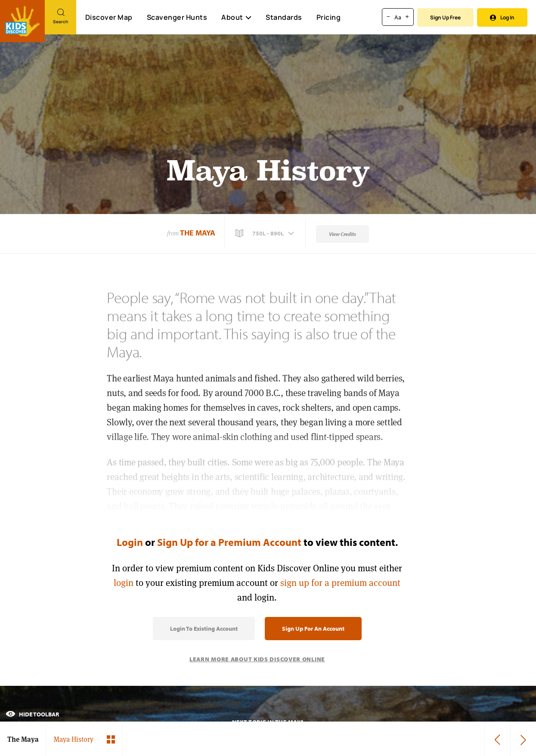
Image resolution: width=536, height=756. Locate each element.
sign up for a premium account (340, 583)
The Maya (198, 233)
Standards (284, 17)
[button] (266, 233)
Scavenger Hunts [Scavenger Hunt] (177, 18)
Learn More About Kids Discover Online (257, 659)
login (124, 583)
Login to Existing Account (204, 629)
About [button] (236, 17)
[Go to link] (22, 21)
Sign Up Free (445, 17)
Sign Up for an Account (313, 629)
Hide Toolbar (32, 714)
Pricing (329, 17)
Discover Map (109, 17)
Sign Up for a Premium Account (229, 542)
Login (130, 542)
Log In (502, 17)
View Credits (342, 234)
